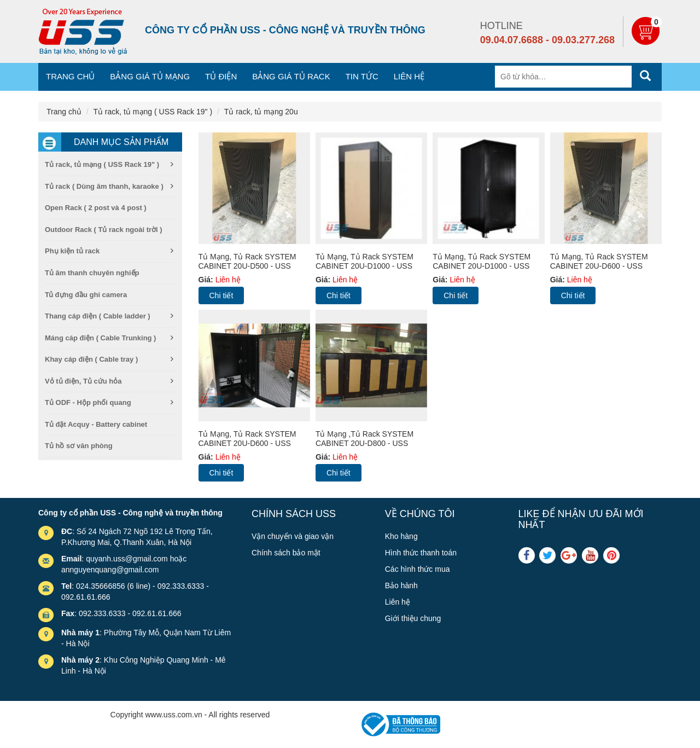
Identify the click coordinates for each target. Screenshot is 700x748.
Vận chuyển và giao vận (293, 536)
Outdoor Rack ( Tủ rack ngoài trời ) (104, 230)
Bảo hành (401, 585)
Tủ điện (221, 76)
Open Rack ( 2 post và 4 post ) (96, 208)
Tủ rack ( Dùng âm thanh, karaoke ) (104, 186)
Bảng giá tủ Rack (291, 76)
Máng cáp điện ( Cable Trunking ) (100, 338)
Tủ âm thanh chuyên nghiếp (92, 273)
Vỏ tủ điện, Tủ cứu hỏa (83, 381)
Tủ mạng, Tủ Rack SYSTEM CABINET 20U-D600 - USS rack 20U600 (599, 266)
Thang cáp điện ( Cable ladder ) (98, 316)
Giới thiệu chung (413, 618)
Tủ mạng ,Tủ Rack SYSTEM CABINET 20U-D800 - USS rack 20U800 (364, 443)
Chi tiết (221, 295)
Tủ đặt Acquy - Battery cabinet (96, 424)
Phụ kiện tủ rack (72, 251)
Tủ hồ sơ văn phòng (79, 446)
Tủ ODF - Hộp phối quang (88, 402)
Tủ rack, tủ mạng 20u (261, 112)
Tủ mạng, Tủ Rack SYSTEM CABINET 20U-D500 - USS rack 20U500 (247, 266)
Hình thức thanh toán (421, 553)
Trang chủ (70, 76)
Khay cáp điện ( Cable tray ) (91, 359)
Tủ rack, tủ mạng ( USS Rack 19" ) (153, 112)
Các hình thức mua (418, 569)
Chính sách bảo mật (286, 553)
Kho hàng (401, 536)
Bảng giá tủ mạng (150, 76)
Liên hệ (409, 76)
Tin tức (362, 76)
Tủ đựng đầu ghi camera (86, 295)
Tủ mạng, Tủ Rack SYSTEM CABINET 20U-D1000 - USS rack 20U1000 (364, 266)
